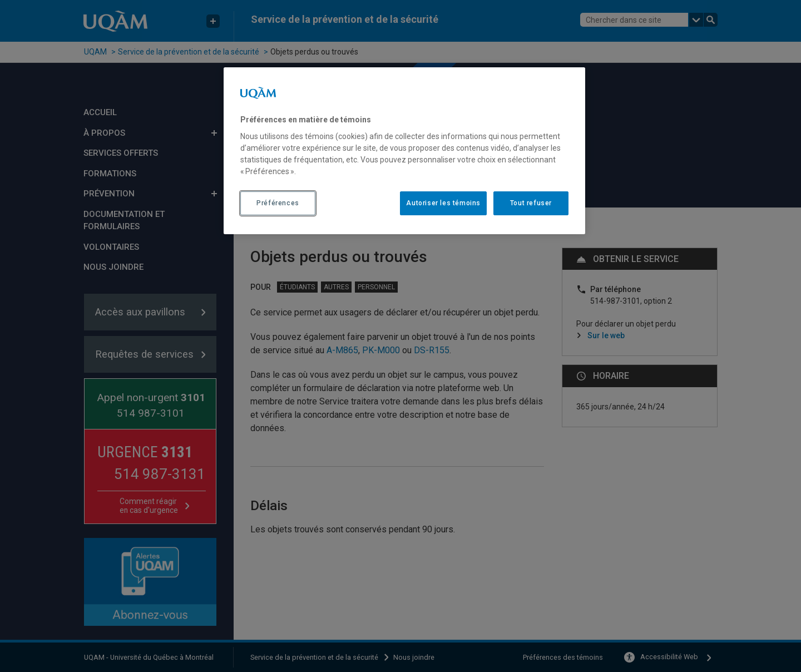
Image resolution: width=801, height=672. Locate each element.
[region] (404, 151)
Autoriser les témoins (443, 203)
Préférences (278, 203)
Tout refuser (531, 203)
